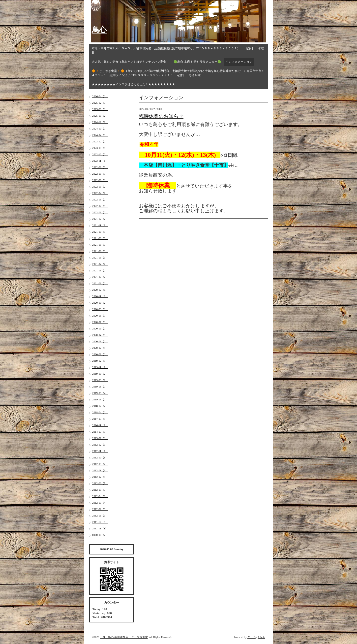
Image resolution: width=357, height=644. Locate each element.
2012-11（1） (100, 451)
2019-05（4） (100, 393)
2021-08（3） (100, 245)
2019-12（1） (100, 361)
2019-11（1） (100, 367)
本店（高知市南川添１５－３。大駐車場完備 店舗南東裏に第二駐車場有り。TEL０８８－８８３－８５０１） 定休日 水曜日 (178, 50)
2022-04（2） (100, 193)
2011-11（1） (100, 528)
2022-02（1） (100, 206)
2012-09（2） (100, 464)
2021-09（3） (100, 238)
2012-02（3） (100, 509)
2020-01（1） (100, 354)
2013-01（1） (100, 438)
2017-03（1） (100, 419)
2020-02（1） (100, 348)
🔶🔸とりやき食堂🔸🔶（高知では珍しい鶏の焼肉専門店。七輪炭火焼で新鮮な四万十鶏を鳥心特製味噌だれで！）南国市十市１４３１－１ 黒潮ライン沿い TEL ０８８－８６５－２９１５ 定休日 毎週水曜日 (178, 73)
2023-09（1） (100, 148)
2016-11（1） (100, 425)
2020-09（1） (100, 309)
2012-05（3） (100, 490)
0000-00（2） (100, 535)
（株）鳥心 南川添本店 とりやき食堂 (124, 637)
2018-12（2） (100, 406)
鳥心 (99, 30)
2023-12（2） (100, 141)
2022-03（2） (100, 199)
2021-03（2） (100, 270)
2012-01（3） (100, 515)
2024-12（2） (100, 122)
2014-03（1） (100, 432)
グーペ (252, 637)
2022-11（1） (100, 161)
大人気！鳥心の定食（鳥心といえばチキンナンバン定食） (130, 62)
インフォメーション (239, 62)
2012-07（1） (100, 477)
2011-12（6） (100, 522)
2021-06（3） (100, 251)
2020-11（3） (100, 296)
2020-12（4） (100, 290)
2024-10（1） (100, 129)
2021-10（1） (100, 232)
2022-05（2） (100, 187)
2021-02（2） (100, 277)
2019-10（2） (100, 374)
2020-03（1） (100, 341)
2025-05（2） (100, 116)
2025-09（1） (100, 109)
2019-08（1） (100, 386)
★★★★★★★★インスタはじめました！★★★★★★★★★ (133, 84)
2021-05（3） (100, 258)
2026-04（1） (100, 96)
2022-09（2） (100, 167)
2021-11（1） (100, 225)
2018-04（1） (100, 412)
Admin (261, 637)
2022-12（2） (100, 154)
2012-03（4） (100, 503)
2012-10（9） (100, 457)
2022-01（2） (100, 212)
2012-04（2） (100, 496)
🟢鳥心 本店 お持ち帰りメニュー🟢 (197, 62)
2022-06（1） (100, 180)
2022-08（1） (100, 174)
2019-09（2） (100, 380)
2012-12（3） (100, 445)
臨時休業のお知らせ (161, 116)
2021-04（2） (100, 264)
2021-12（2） (100, 219)
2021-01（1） (100, 283)
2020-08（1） (100, 316)
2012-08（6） (100, 470)
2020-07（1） (100, 322)
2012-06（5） (100, 483)
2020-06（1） (100, 328)
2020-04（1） (100, 335)
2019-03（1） (100, 399)
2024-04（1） (100, 135)
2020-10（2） (100, 303)
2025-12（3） (100, 103)
